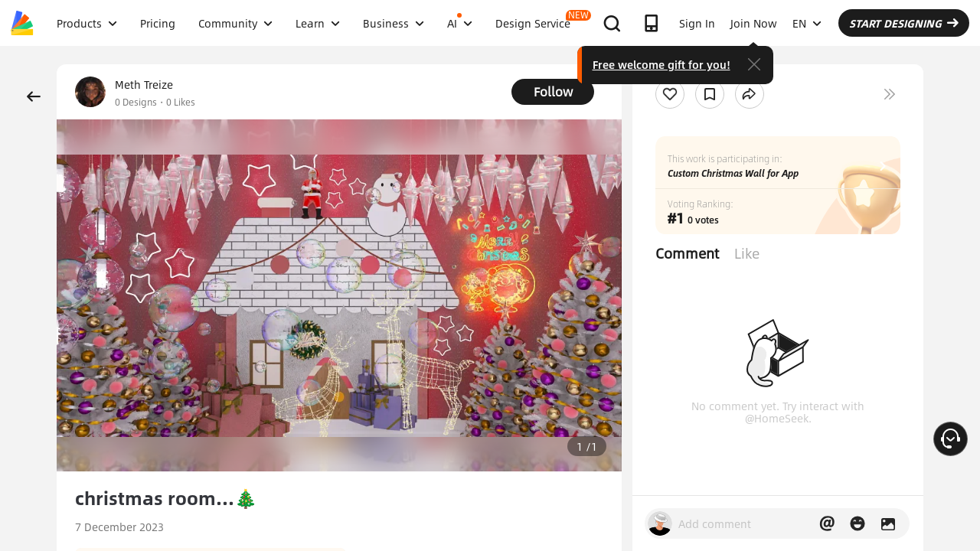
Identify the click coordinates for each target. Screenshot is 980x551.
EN (807, 23)
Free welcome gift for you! (661, 64)
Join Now (754, 23)
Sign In (697, 23)
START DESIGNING (904, 23)
